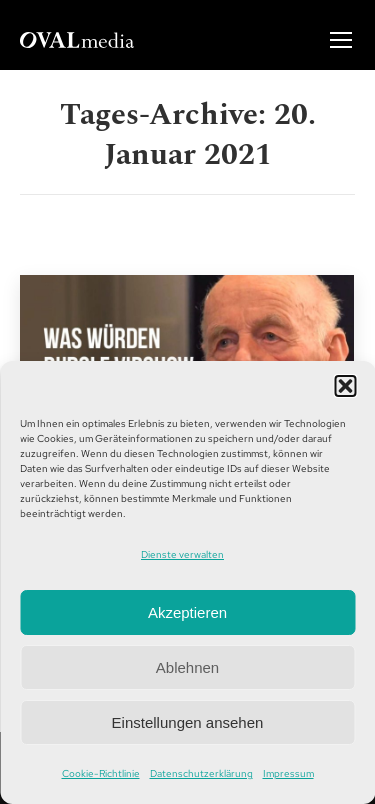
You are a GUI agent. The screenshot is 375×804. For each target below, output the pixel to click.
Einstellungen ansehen (188, 722)
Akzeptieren (187, 612)
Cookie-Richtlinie (101, 773)
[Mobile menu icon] (341, 40)
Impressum (288, 773)
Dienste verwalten (182, 554)
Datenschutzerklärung (201, 773)
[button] (345, 386)
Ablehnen (187, 667)
